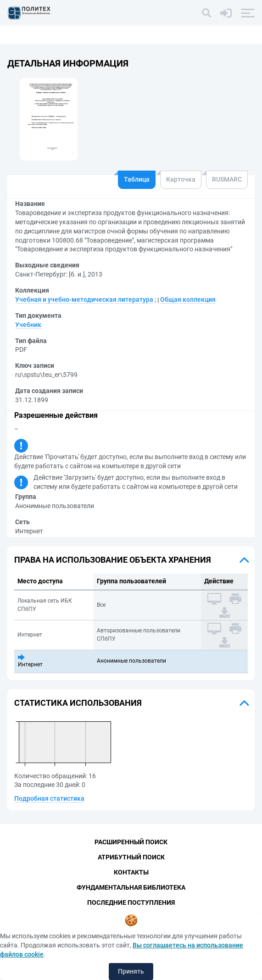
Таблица (137, 179)
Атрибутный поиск (131, 857)
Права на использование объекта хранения (113, 560)
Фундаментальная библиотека (131, 887)
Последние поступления (131, 902)
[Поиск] (206, 13)
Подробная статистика (49, 798)
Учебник (28, 325)
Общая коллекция (188, 299)
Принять (131, 971)
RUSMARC (227, 179)
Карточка (181, 179)
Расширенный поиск (131, 842)
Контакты (131, 872)
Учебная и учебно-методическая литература (84, 299)
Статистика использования (78, 703)
